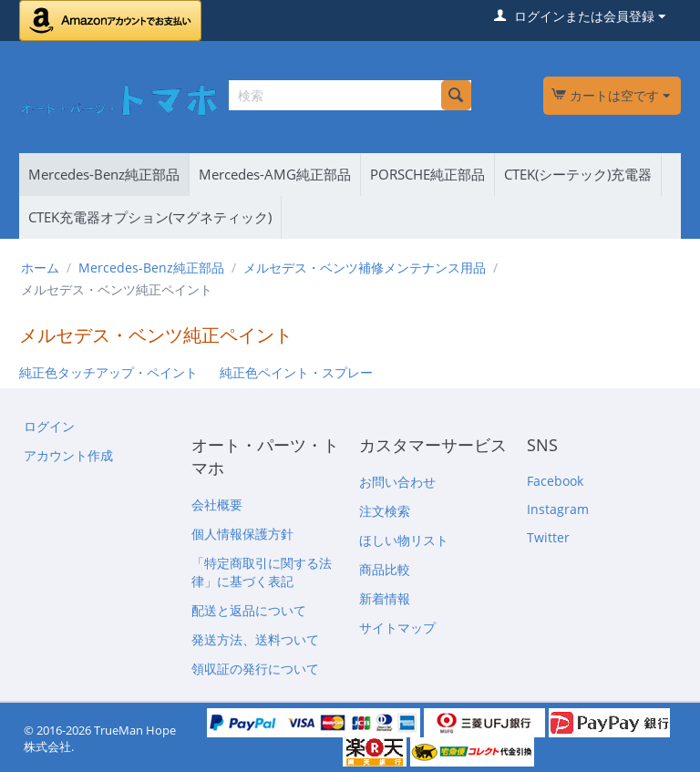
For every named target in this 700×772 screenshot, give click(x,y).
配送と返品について (249, 610)
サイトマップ (397, 628)
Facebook (555, 481)
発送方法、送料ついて (255, 639)
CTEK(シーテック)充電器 (578, 174)
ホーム (40, 268)
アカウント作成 (68, 455)
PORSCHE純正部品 (427, 174)
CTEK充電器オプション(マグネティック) (150, 217)
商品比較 (385, 569)
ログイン (49, 426)
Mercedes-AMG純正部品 (275, 174)
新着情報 (385, 598)
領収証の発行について (255, 669)
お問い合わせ (397, 482)
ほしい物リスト (404, 540)
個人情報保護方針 (242, 534)
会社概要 (217, 504)
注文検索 (385, 511)
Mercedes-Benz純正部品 (104, 174)
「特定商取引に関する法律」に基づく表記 (262, 572)
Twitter (548, 537)
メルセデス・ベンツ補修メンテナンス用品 (365, 268)
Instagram (558, 509)
